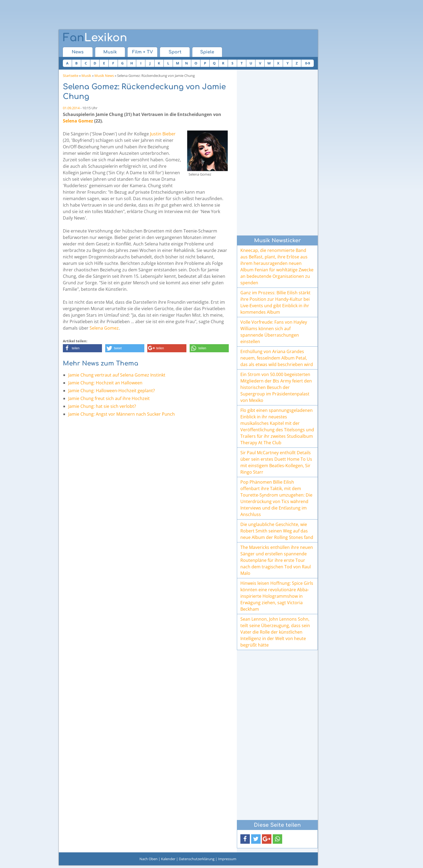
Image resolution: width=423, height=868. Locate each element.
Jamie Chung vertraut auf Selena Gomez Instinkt (117, 375)
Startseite (71, 76)
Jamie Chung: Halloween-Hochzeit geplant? (112, 391)
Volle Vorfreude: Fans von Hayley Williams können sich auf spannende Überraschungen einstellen (274, 332)
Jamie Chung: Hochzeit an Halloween (105, 383)
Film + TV (143, 52)
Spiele (207, 52)
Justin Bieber (163, 134)
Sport (175, 52)
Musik (110, 52)
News (78, 52)
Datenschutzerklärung (197, 859)
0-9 (308, 63)
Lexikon (95, 38)
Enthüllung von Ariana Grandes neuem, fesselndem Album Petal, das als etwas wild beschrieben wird (277, 358)
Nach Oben (149, 859)
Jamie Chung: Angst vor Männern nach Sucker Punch (122, 414)
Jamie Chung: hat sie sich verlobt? (102, 406)
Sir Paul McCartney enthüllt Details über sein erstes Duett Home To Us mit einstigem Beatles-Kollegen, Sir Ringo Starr (276, 462)
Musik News (104, 76)
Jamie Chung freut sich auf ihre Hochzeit (109, 398)
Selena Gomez (78, 121)
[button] (82, 348)
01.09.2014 (71, 108)
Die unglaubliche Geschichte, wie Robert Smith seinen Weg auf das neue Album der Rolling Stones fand (277, 531)
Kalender (168, 859)
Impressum (227, 859)
